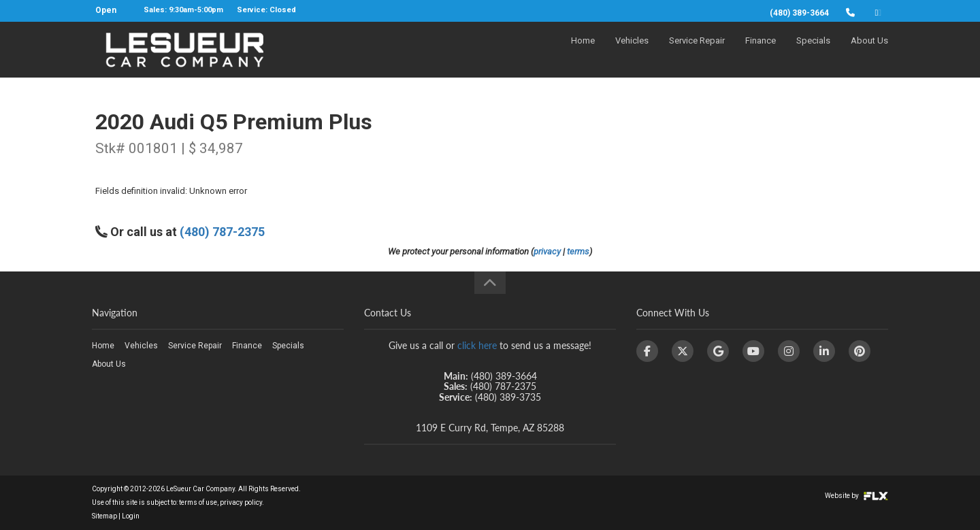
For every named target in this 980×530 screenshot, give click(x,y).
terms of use (198, 502)
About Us (869, 52)
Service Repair (697, 52)
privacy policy (241, 502)
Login (131, 516)
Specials (813, 52)
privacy (547, 251)
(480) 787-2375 (222, 232)
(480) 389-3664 (799, 13)
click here (477, 345)
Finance (761, 52)
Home (583, 52)
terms (578, 251)
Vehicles (632, 52)
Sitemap (104, 516)
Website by (856, 496)
